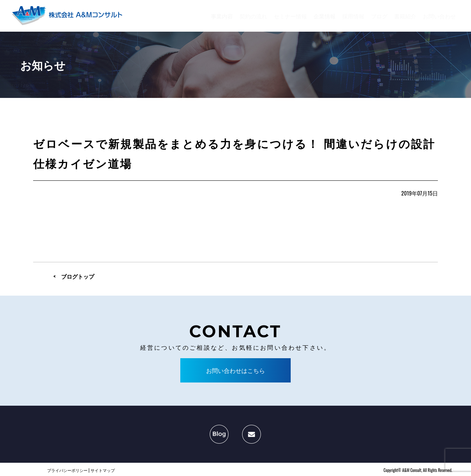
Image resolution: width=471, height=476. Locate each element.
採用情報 (353, 16)
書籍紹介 (405, 16)
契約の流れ (253, 16)
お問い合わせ (439, 16)
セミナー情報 (290, 16)
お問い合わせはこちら (235, 370)
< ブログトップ (74, 276)
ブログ (379, 16)
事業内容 (222, 16)
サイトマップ (103, 470)
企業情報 (325, 16)
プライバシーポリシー (67, 470)
